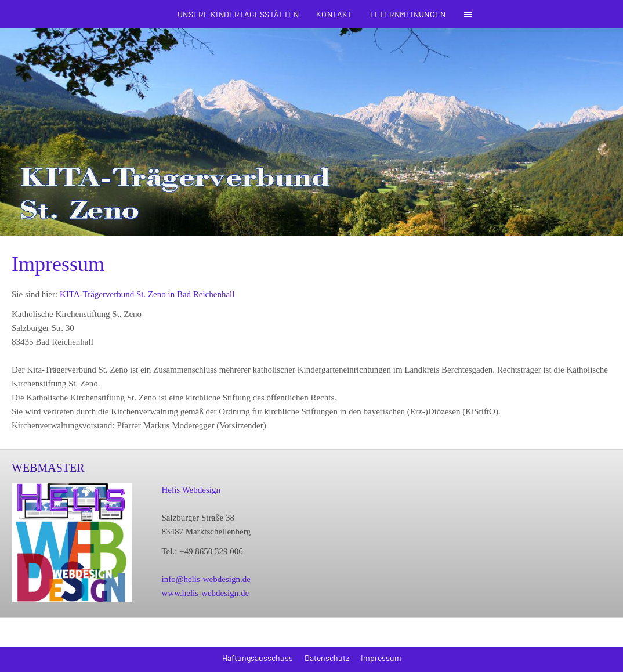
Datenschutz (327, 658)
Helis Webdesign (191, 490)
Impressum (381, 658)
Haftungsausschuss (258, 658)
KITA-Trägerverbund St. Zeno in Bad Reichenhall (147, 294)
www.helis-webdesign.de (205, 593)
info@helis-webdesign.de (206, 579)
